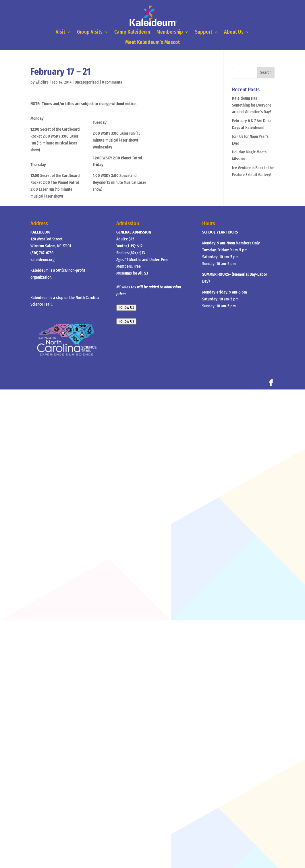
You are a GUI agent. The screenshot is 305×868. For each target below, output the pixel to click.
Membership (169, 32)
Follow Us (126, 308)
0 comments (112, 82)
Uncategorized (87, 82)
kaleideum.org (43, 260)
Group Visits (93, 32)
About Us (230, 32)
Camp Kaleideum (133, 32)
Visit (64, 32)
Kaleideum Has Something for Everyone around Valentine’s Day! (252, 105)
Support (201, 32)
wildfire (42, 82)
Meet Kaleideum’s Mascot (152, 42)
